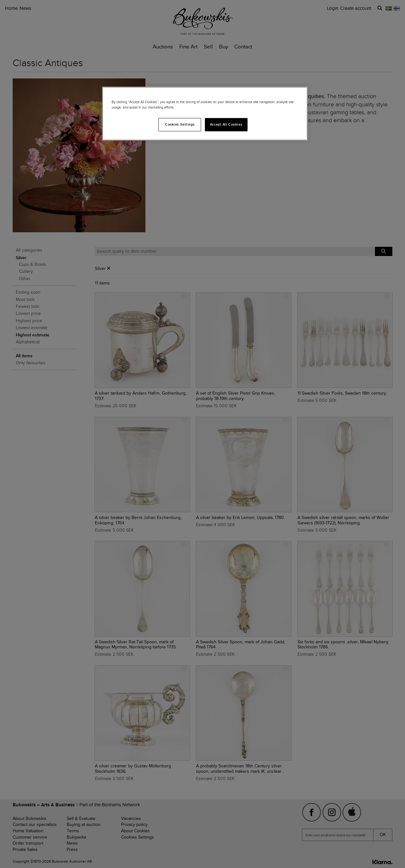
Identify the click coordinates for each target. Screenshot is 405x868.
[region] (205, 114)
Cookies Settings (180, 124)
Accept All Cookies (226, 124)
